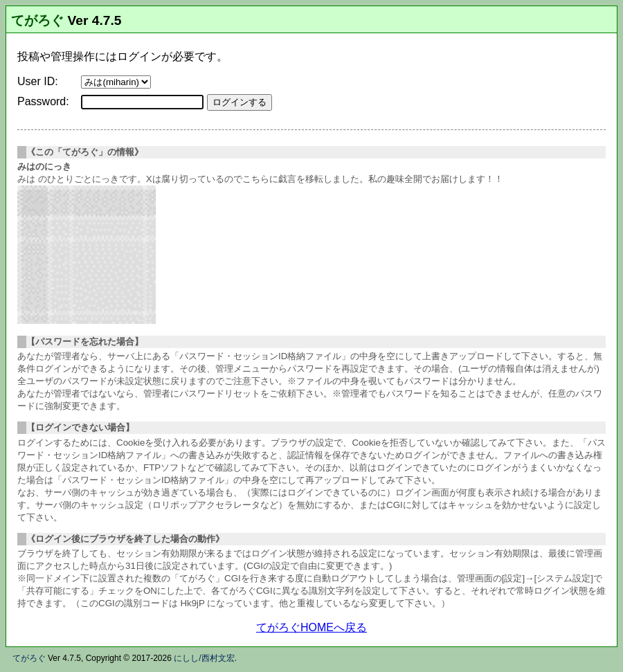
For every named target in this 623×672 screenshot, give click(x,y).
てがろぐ (37, 20)
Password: (43, 101)
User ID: (38, 81)
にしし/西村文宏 (204, 658)
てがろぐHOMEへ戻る (311, 627)
